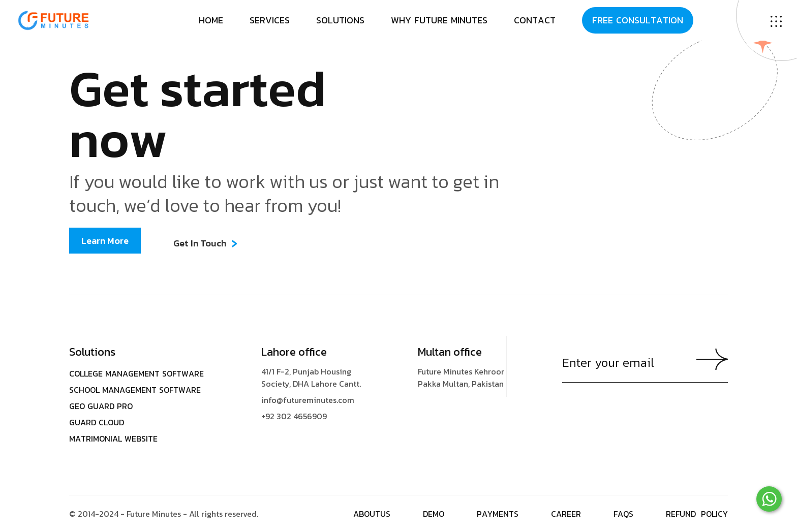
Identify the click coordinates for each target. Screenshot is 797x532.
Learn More (105, 241)
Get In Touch (200, 243)
